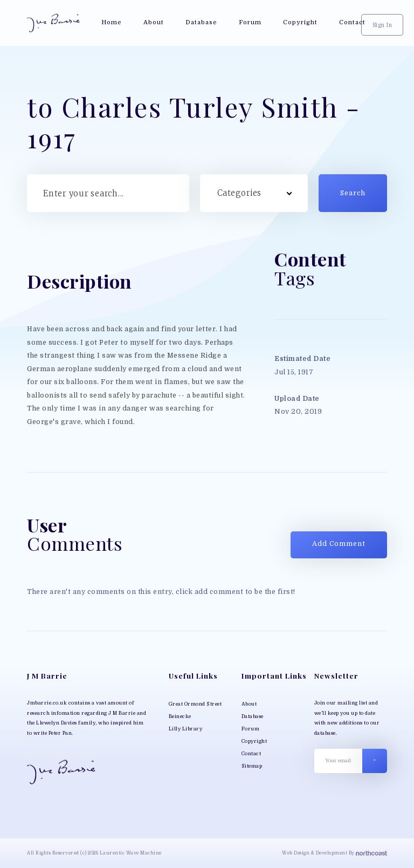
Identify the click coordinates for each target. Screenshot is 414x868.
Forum (251, 729)
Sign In (382, 25)
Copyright (254, 741)
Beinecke (180, 716)
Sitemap (252, 766)
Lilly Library (186, 729)
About (249, 704)
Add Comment (339, 544)
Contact (251, 754)
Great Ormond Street (195, 704)
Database (253, 716)
